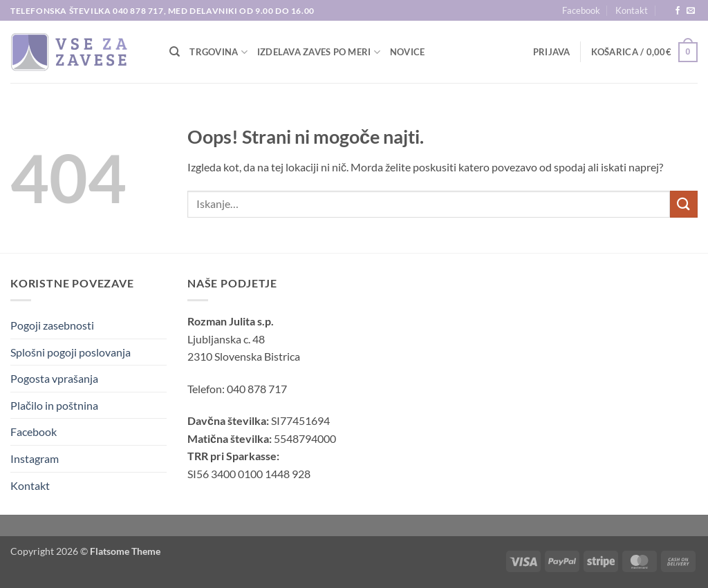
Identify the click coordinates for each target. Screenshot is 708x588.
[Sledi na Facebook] (678, 11)
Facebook (581, 10)
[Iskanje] (175, 52)
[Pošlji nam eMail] (691, 11)
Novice (408, 52)
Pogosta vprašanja (54, 378)
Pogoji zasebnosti (52, 325)
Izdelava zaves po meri (319, 52)
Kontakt (632, 10)
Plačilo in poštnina (54, 405)
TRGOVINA (218, 52)
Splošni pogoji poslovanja (71, 352)
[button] (552, 52)
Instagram (35, 458)
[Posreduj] (684, 204)
